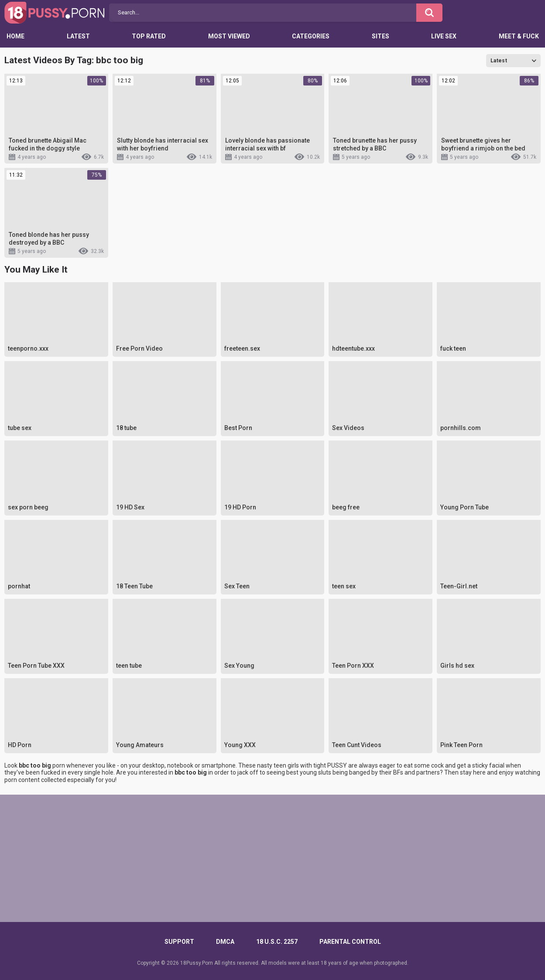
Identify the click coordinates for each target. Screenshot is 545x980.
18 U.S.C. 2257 (277, 942)
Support (179, 942)
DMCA (225, 942)
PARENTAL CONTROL (350, 942)
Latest (78, 36)
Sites (380, 36)
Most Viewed (229, 36)
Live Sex (444, 36)
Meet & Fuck (519, 36)
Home (15, 36)
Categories (311, 36)
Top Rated (149, 36)
